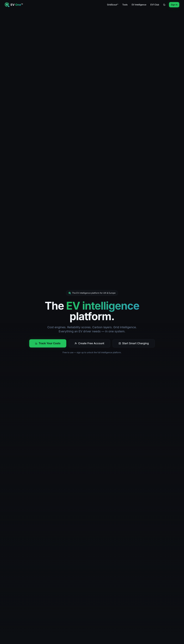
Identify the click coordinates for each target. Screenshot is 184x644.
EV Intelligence (139, 5)
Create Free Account (89, 343)
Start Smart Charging (134, 343)
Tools (125, 5)
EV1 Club (155, 5)
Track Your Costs (48, 343)
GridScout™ (113, 5)
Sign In (174, 5)
